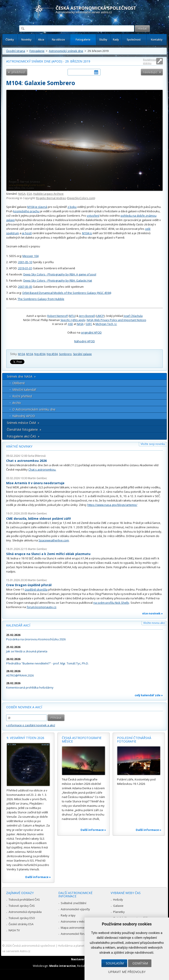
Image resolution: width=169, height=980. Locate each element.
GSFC (89, 324)
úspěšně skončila (36, 589)
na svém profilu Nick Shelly (111, 603)
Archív (17, 403)
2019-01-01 (25, 268)
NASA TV (14, 930)
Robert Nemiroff (58, 316)
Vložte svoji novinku (153, 444)
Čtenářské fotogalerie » (24, 429)
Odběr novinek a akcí (24, 707)
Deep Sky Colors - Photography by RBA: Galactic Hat (58, 280)
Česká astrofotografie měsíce (82, 740)
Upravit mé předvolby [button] (127, 972)
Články (10, 40)
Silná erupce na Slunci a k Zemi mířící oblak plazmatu (48, 554)
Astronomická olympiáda (25, 912)
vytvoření (93, 216)
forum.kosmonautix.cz (41, 607)
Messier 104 (30, 256)
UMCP (100, 316)
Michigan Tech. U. (106, 324)
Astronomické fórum (74, 934)
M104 (21, 354)
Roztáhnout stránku (150, 61)
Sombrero (65, 354)
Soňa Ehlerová (37, 456)
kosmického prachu (26, 211)
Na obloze (58, 40)
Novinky (26, 40)
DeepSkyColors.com (81, 198)
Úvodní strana (16, 51)
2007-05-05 (25, 287)
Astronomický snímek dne (66, 51)
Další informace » (38, 877)
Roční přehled (22, 396)
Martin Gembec (38, 478)
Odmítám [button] (140, 963)
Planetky (119, 912)
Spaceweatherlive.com (54, 540)
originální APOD (91, 332)
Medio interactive (62, 966)
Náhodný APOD (84, 341)
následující (150, 72)
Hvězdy (118, 900)
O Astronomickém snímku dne (34, 409)
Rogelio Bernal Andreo (51, 198)
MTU (72, 316)
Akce (41, 40)
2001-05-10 (25, 262)
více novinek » (152, 613)
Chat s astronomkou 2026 (26, 461)
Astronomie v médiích (75, 921)
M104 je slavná (37, 207)
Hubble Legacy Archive (48, 194)
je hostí (27, 233)
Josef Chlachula (133, 316)
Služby (103, 40)
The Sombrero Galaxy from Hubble (41, 299)
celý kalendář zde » (149, 695)
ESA (29, 194)
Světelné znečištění (73, 903)
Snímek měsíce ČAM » (23, 423)
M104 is (87, 233)
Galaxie (118, 906)
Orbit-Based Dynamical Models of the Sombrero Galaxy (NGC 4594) (67, 293)
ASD (71, 324)
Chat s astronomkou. (42, 469)
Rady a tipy (68, 915)
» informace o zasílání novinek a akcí (31, 725)
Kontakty (157, 40)
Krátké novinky (19, 446)
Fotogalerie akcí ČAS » (23, 436)
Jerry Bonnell (87, 316)
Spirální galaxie (82, 354)
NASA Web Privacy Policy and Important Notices (116, 320)
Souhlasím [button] (115, 963)
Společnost (134, 40)
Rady (116, 40)
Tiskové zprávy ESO (22, 918)
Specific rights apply (73, 320)
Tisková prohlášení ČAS (24, 900)
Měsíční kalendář (24, 390)
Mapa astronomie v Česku (78, 928)
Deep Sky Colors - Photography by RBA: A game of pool (60, 274)
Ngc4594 (40, 354)
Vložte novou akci (154, 623)
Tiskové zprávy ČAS (22, 906)
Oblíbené (19, 383)
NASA (22, 194)
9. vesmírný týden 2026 (25, 738)
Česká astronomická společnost (34, 946)
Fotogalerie (83, 40)
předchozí (18, 72)
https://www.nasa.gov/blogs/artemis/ (112, 505)
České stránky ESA (21, 924)
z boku (72, 207)
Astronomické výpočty (75, 909)
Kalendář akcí (18, 625)
